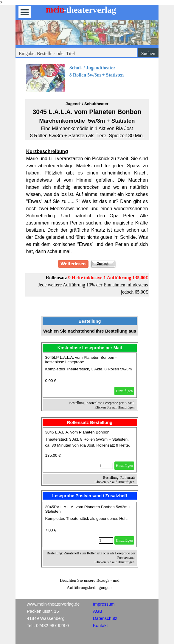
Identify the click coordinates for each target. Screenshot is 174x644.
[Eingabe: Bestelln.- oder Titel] (76, 54)
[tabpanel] (87, 78)
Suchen (148, 53)
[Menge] (106, 466)
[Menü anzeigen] (25, 12)
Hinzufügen (124, 391)
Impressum (104, 604)
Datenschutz (105, 618)
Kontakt (100, 626)
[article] (90, 375)
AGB (98, 611)
